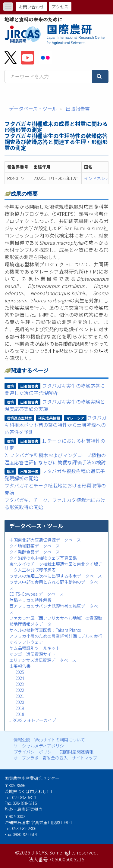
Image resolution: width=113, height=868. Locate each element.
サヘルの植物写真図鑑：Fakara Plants (45, 630)
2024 (20, 678)
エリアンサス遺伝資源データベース (43, 660)
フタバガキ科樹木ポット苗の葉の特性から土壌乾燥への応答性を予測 (56, 425)
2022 (20, 690)
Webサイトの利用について (60, 740)
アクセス (60, 7)
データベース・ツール (33, 108)
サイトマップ (84, 758)
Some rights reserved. (74, 852)
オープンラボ (26, 758)
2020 (20, 702)
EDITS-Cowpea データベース (36, 594)
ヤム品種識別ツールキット (35, 648)
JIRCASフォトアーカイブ (33, 720)
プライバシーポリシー (35, 752)
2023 (20, 684)
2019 (20, 708)
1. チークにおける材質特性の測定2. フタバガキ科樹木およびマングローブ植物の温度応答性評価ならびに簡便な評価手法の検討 (55, 451)
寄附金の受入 (55, 758)
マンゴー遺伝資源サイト (33, 654)
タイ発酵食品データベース (35, 552)
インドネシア (97, 178)
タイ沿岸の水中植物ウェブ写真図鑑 (43, 558)
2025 (20, 672)
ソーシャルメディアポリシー (41, 746)
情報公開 (22, 740)
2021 (20, 696)
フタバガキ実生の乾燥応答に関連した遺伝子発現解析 (55, 389)
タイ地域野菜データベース (35, 546)
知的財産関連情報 (77, 752)
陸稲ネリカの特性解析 (30, 600)
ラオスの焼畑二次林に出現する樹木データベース (56, 576)
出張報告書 (78, 108)
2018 (20, 714)
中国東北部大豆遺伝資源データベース (45, 540)
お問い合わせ (31, 7)
